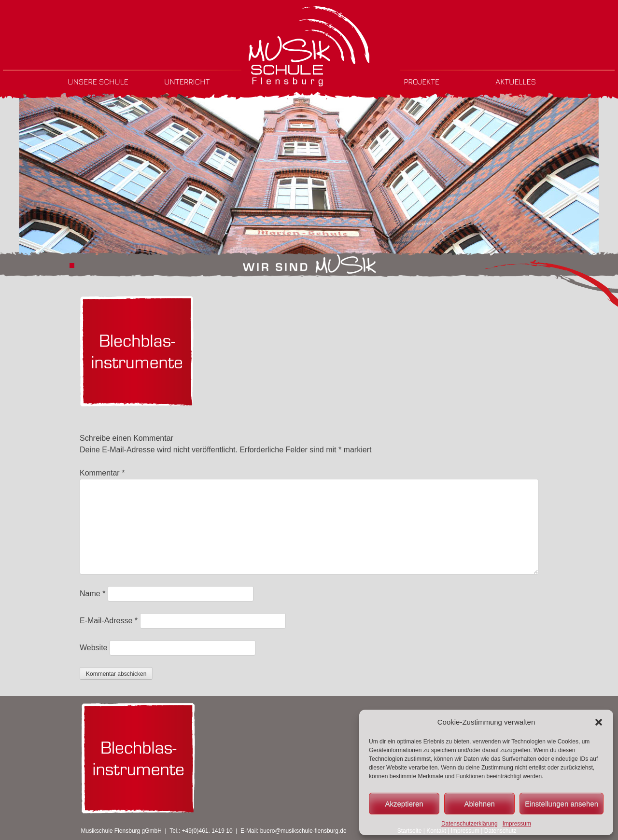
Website (94, 648)
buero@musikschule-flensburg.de (303, 831)
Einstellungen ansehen (562, 804)
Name (92, 594)
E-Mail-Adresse (109, 621)
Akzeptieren (404, 804)
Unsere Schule (98, 82)
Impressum (517, 824)
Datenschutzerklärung (470, 824)
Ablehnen (479, 804)
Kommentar (102, 473)
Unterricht (187, 82)
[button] (599, 722)
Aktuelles (516, 82)
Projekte (421, 82)
